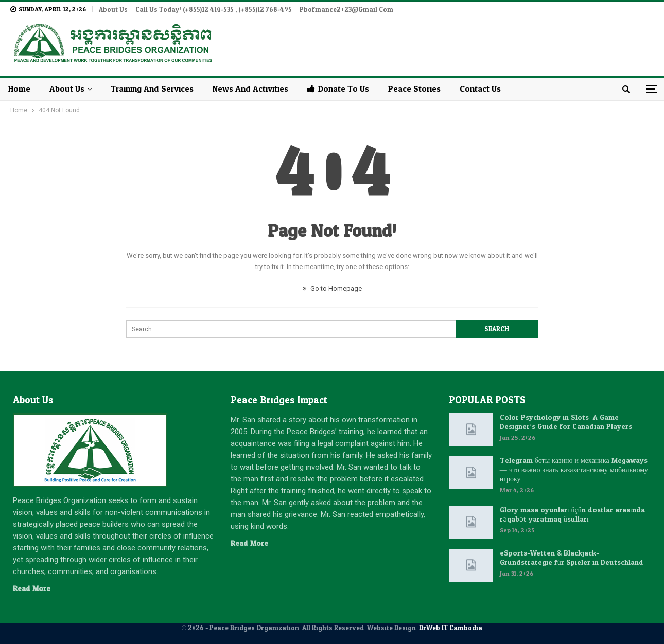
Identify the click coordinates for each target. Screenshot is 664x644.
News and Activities (250, 89)
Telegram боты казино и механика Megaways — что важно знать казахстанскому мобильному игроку (574, 470)
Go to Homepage (332, 288)
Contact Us (480, 89)
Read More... (34, 589)
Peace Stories (414, 89)
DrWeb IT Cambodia (451, 628)
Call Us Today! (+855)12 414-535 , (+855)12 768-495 (214, 10)
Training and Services (152, 89)
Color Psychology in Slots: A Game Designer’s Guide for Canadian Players (566, 422)
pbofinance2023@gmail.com (346, 10)
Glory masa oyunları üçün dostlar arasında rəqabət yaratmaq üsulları (572, 515)
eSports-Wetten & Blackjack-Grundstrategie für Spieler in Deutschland (572, 558)
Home (19, 89)
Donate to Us (338, 89)
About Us (113, 10)
